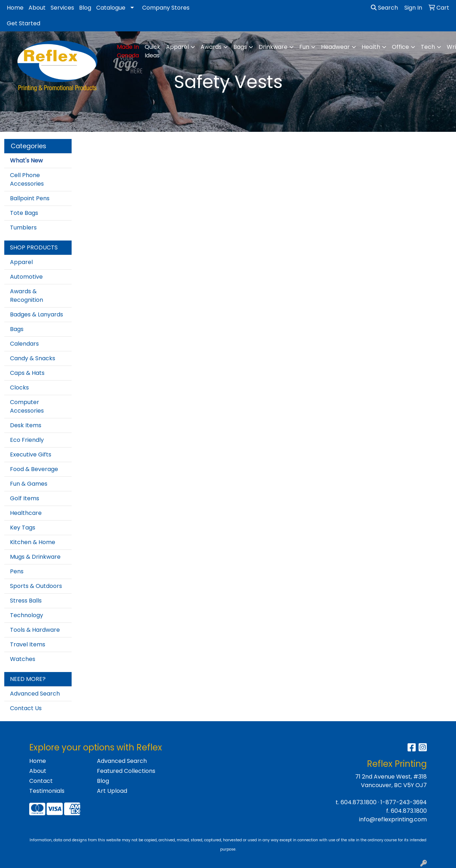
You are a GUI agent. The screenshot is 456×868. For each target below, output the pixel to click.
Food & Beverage (34, 469)
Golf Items (25, 498)
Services (62, 8)
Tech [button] (428, 47)
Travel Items (28, 644)
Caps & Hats (27, 373)
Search (384, 8)
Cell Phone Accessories (27, 179)
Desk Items (26, 425)
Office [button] (400, 47)
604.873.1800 (359, 802)
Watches (23, 659)
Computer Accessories (27, 406)
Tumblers (23, 228)
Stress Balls (26, 601)
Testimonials (47, 791)
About (37, 8)
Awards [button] (211, 47)
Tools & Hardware (35, 630)
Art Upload (112, 791)
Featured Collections (126, 771)
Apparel (21, 262)
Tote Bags (24, 213)
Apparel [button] (177, 47)
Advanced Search (35, 694)
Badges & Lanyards (37, 314)
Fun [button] (304, 47)
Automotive (26, 277)
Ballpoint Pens (30, 198)
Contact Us (26, 708)
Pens (17, 571)
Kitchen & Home (33, 542)
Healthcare (26, 513)
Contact (41, 781)
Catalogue (111, 8)
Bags (17, 329)
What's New (26, 161)
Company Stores (166, 8)
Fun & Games (29, 484)
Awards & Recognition (27, 296)
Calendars (24, 344)
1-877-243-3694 (404, 802)
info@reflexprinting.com (393, 819)
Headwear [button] (335, 47)
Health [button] (371, 47)
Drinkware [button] (273, 47)
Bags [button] (240, 47)
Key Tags (23, 528)
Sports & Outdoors (36, 586)
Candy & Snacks (33, 358)
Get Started (24, 23)
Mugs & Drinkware (35, 557)
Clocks (19, 387)
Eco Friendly (27, 440)
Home (15, 8)
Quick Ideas (152, 51)
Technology (27, 615)
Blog (85, 8)
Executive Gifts (31, 454)
